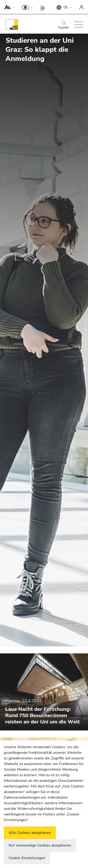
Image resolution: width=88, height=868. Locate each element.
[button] (9, 7)
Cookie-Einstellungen (27, 858)
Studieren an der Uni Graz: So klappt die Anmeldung (40, 50)
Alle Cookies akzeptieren (30, 833)
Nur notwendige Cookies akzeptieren (40, 845)
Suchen (64, 25)
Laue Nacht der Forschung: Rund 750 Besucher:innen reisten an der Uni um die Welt (42, 716)
